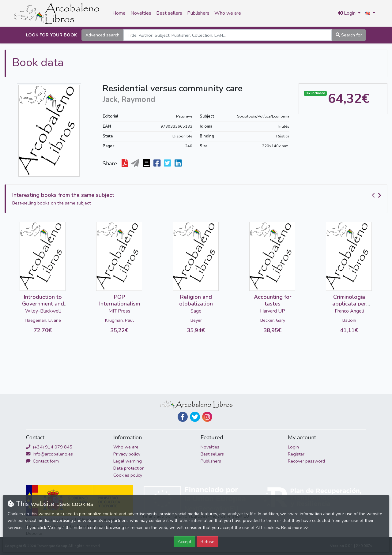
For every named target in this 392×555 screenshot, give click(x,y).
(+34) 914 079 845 (49, 447)
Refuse (207, 542)
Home (119, 13)
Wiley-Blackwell (43, 311)
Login (293, 447)
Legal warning (128, 461)
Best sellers (169, 13)
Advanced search (102, 35)
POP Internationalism (120, 300)
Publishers (198, 13)
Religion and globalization (196, 300)
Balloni (349, 320)
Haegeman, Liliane (43, 320)
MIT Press (119, 311)
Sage (196, 311)
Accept (185, 542)
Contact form (42, 461)
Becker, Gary (273, 320)
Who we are (228, 13)
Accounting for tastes (273, 300)
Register (296, 454)
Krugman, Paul (119, 320)
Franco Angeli (349, 311)
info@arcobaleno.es (49, 454)
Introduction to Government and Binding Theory (43, 304)
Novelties (141, 13)
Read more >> (295, 528)
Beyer (196, 320)
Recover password (306, 461)
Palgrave (184, 116)
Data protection (129, 468)
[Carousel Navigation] (377, 195)
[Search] (228, 35)
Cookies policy (128, 475)
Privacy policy (127, 454)
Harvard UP (273, 311)
